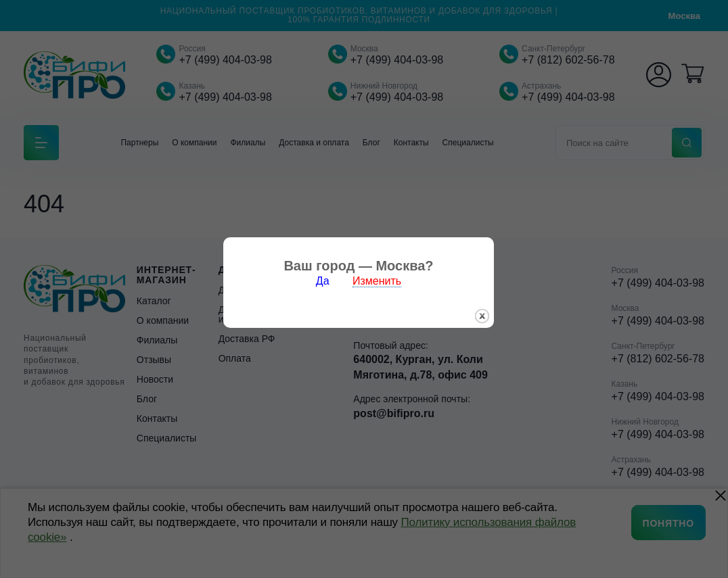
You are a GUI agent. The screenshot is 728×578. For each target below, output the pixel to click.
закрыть (487, 319)
